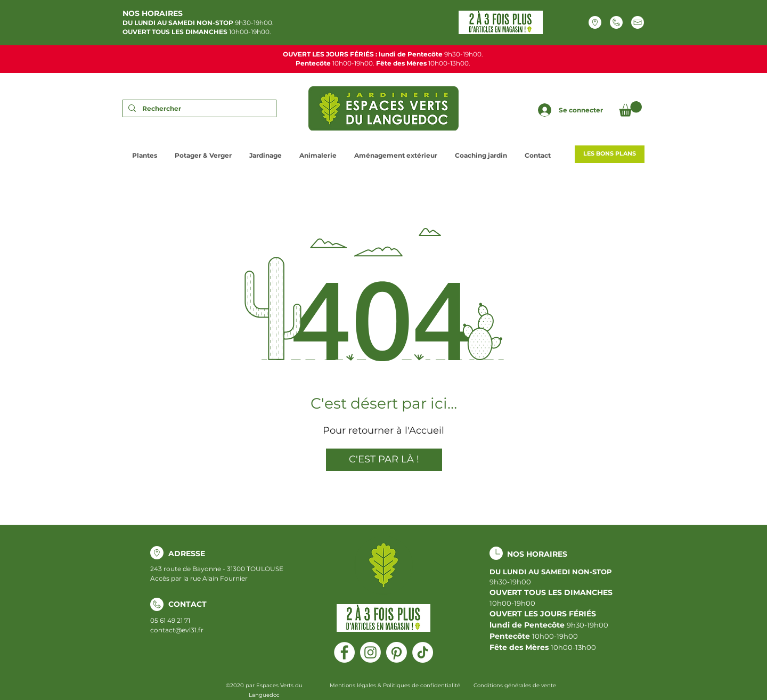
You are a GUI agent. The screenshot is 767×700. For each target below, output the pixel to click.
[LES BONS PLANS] (610, 154)
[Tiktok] (423, 652)
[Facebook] (344, 652)
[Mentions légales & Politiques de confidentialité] (395, 686)
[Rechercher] (198, 109)
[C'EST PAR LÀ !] (384, 460)
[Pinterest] (397, 652)
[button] (630, 109)
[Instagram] (370, 652)
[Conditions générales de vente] (515, 686)
